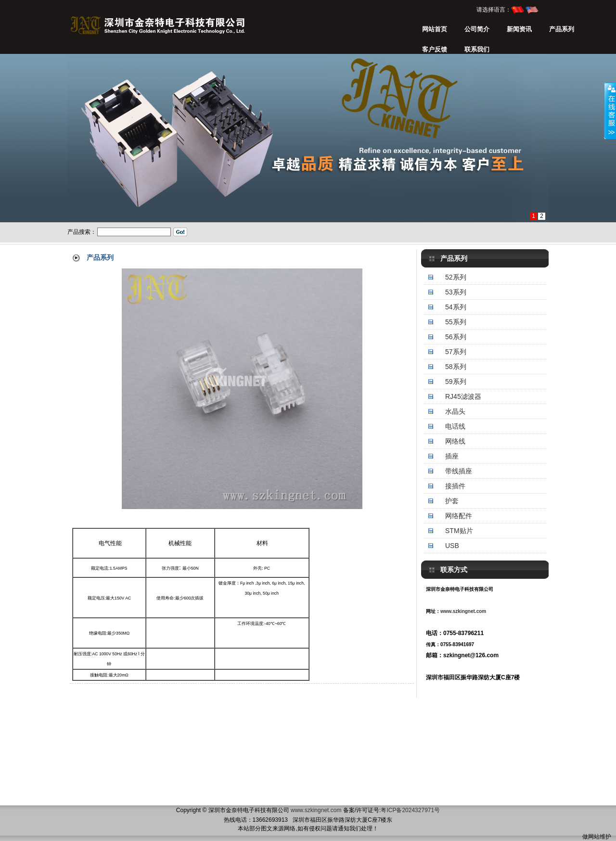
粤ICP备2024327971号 (410, 810)
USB (452, 546)
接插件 (455, 486)
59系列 (456, 382)
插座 (452, 456)
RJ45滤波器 (463, 396)
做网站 (591, 837)
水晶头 (455, 411)
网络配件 (459, 516)
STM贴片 (459, 531)
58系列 (456, 367)
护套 (452, 501)
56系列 (456, 337)
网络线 (455, 441)
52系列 (456, 277)
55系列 (456, 322)
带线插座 (459, 471)
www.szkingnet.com (463, 611)
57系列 (456, 352)
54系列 (456, 307)
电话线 (455, 426)
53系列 (456, 292)
